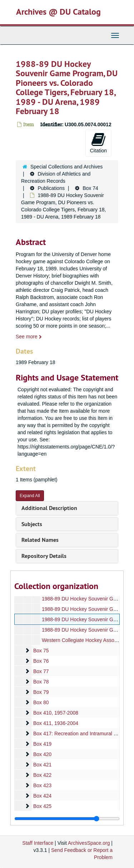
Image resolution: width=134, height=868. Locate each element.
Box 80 (41, 702)
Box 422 (42, 775)
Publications (51, 188)
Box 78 (41, 682)
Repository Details (44, 556)
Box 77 (41, 671)
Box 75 (41, 651)
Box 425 (42, 806)
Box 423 (42, 785)
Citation (98, 143)
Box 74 (90, 188)
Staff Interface (38, 843)
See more (29, 337)
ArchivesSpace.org (89, 843)
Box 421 (42, 765)
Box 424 (42, 796)
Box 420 (42, 754)
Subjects (32, 524)
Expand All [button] (30, 496)
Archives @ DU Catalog (58, 12)
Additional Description (49, 508)
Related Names (40, 540)
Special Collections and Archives (66, 167)
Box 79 (41, 692)
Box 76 (41, 661)
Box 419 (42, 744)
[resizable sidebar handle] (67, 819)
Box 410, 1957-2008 (56, 713)
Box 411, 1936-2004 (56, 723)
